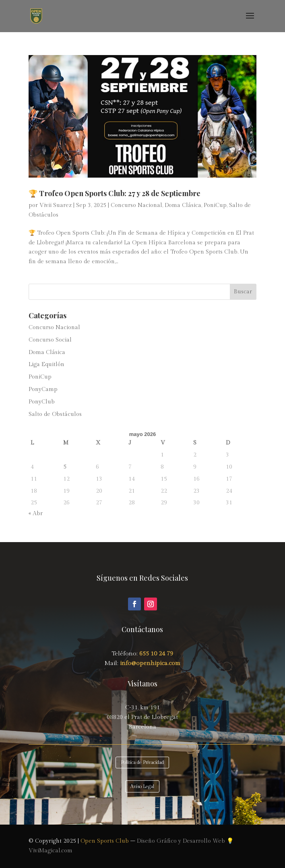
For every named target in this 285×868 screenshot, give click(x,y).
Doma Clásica (183, 205)
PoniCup (215, 205)
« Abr (36, 514)
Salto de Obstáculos (55, 414)
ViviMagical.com (51, 851)
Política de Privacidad (142, 762)
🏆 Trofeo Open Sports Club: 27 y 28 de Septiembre (115, 193)
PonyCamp (43, 389)
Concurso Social (50, 340)
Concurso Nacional (136, 205)
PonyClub (42, 402)
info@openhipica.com (149, 663)
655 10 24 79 (156, 654)
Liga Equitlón (46, 364)
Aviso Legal (142, 786)
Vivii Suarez (56, 205)
